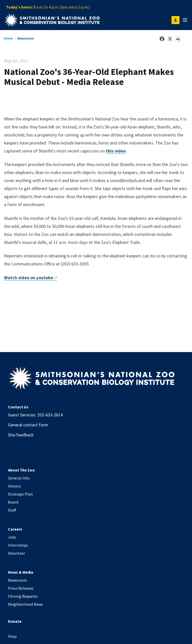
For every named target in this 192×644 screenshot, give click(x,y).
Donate (15, 621)
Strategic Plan (20, 494)
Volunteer (16, 553)
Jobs (12, 537)
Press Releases (21, 588)
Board (13, 502)
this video (116, 151)
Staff (12, 510)
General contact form (28, 425)
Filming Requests (23, 596)
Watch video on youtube (30, 278)
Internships (18, 545)
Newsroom (17, 580)
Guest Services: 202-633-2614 (35, 415)
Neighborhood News (25, 604)
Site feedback (21, 435)
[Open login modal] (175, 20)
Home (8, 38)
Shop (12, 636)
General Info (19, 478)
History (14, 486)
